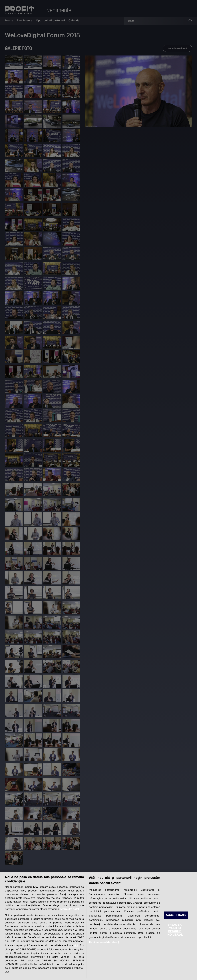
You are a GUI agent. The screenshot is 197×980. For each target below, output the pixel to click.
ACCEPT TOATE (176, 915)
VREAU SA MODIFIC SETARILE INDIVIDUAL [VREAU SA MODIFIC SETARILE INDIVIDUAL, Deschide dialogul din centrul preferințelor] (175, 930)
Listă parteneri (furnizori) (104, 942)
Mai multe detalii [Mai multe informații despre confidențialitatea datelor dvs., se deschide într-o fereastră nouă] (70, 909)
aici (76, 945)
